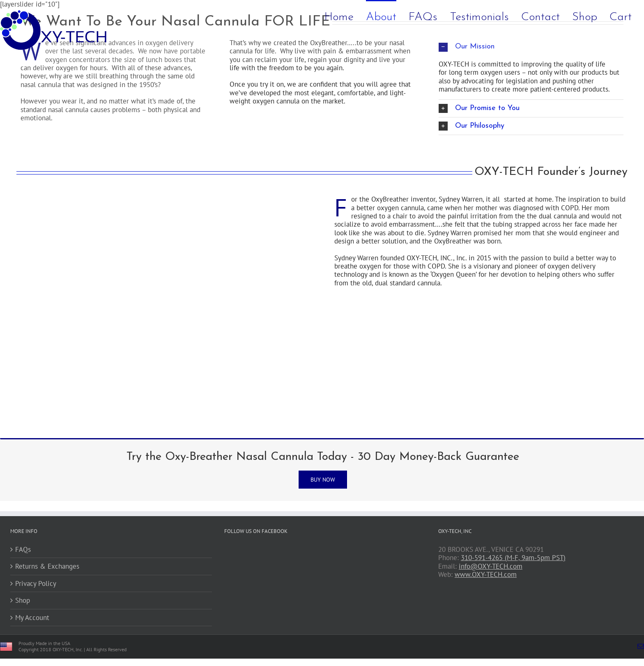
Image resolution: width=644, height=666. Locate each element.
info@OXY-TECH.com (491, 566)
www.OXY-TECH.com (486, 574)
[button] (531, 108)
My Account (32, 618)
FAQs (23, 549)
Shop (23, 600)
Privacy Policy (36, 583)
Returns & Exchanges (47, 566)
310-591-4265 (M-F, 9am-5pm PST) (513, 558)
